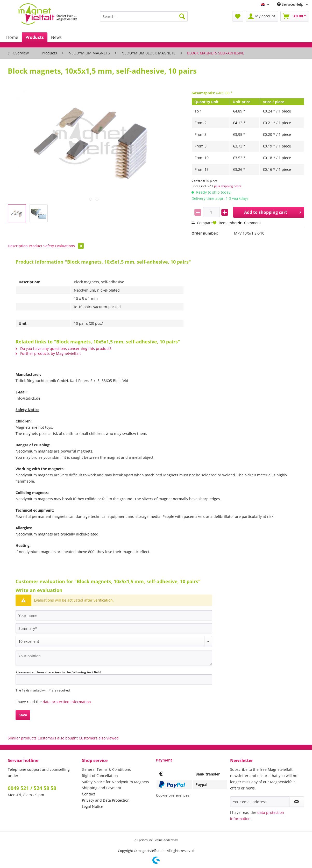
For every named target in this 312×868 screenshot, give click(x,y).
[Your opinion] (114, 658)
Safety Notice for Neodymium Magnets (115, 782)
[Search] (182, 16)
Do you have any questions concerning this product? (63, 348)
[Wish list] (238, 16)
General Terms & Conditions (106, 769)
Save (23, 715)
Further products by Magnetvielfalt (48, 353)
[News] (56, 37)
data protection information (67, 702)
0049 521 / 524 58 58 (32, 788)
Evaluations (69, 246)
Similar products (22, 738)
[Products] (35, 37)
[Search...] (144, 16)
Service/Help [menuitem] (291, 4)
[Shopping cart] (295, 16)
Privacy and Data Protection (106, 800)
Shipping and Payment (102, 788)
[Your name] (114, 615)
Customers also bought (58, 738)
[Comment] (114, 641)
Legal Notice (93, 806)
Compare (202, 223)
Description (18, 246)
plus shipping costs (228, 186)
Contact (88, 794)
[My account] (262, 16)
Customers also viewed (99, 738)
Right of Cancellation (100, 776)
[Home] (12, 37)
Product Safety (41, 246)
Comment (249, 223)
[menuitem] (144, 19)
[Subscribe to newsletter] (297, 802)
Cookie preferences (173, 795)
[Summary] (114, 628)
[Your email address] (260, 802)
